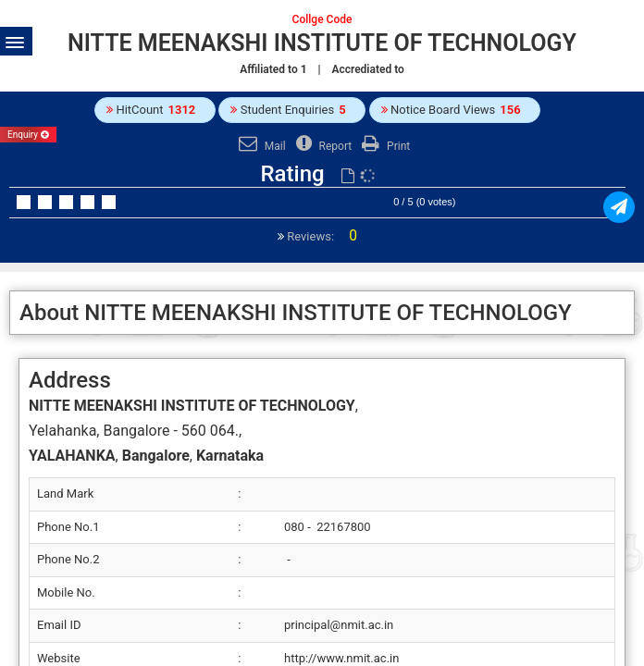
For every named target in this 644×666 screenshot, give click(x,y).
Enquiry (28, 135)
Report (322, 146)
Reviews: (321, 236)
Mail (260, 146)
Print (384, 146)
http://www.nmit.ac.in (341, 658)
